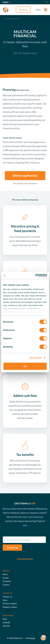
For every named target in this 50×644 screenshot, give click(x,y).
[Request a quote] (43, 2)
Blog (5, 619)
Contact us (23, 10)
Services (14, 19)
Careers (6, 585)
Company (7, 581)
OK (25, 366)
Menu (38, 10)
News (5, 574)
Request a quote (10, 607)
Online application (25, 176)
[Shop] (46, 2)
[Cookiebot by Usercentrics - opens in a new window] (36, 275)
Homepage (30, 638)
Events (6, 578)
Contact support (10, 603)
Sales (5, 600)
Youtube (6, 626)
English (7, 2)
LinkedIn (6, 622)
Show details (36, 358)
